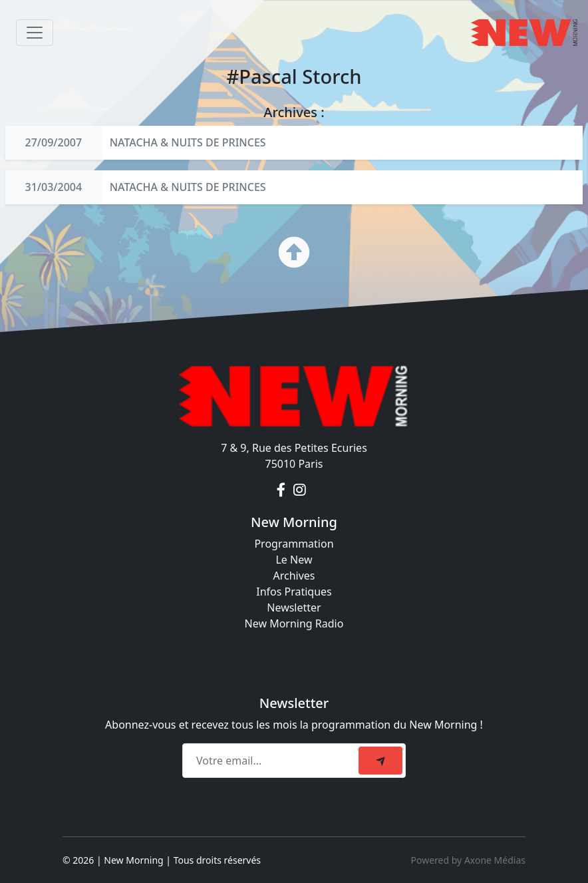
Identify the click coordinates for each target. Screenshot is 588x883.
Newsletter (294, 608)
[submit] (380, 761)
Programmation (294, 544)
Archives (294, 576)
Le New (294, 560)
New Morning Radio (294, 623)
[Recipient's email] (272, 761)
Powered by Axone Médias (468, 860)
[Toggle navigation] (35, 33)
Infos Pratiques (294, 592)
